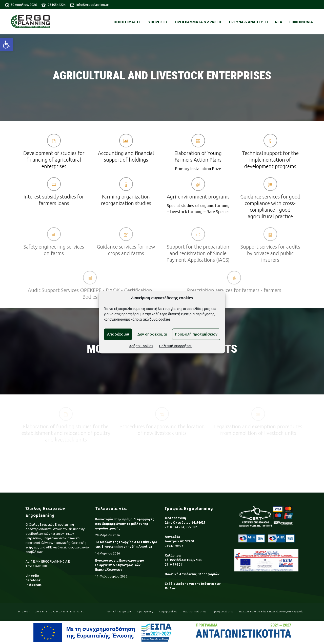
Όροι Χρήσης (145, 612)
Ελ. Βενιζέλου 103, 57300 (184, 560)
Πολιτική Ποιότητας (195, 612)
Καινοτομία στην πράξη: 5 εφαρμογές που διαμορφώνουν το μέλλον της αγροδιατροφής (125, 524)
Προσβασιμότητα (223, 612)
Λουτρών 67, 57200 (179, 541)
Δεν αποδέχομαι (152, 334)
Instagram (34, 585)
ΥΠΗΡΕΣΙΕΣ (158, 22)
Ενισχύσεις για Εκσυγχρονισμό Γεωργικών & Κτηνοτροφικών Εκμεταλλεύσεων (120, 565)
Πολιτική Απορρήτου (176, 346)
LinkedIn (32, 576)
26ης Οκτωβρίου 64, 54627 (185, 523)
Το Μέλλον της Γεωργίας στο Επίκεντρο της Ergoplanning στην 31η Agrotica (126, 544)
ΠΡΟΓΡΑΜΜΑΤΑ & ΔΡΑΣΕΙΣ (199, 22)
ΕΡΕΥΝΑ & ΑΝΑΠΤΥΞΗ (248, 22)
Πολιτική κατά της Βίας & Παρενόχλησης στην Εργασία (271, 612)
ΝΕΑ (279, 22)
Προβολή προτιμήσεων (196, 334)
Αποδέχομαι (118, 334)
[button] (7, 45)
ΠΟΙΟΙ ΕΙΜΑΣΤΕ (127, 22)
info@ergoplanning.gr (93, 5)
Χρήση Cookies (141, 346)
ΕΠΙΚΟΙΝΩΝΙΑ (301, 22)
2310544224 (57, 5)
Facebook (33, 580)
